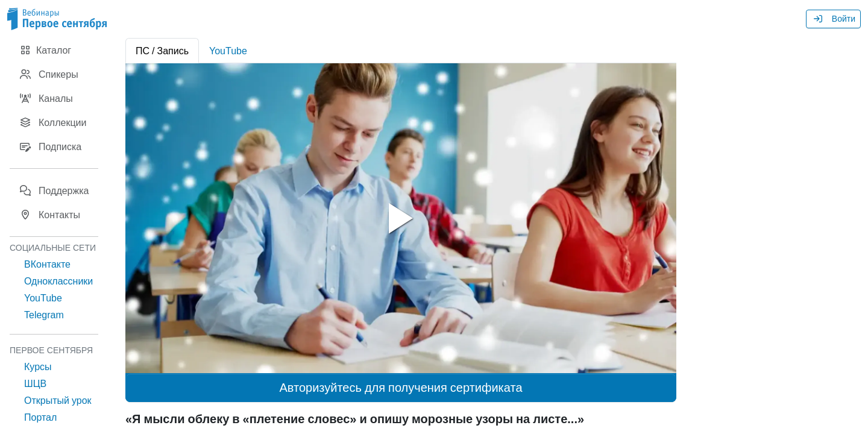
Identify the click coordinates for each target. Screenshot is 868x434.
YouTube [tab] (228, 51)
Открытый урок (58, 400)
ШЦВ (35, 383)
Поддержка (54, 190)
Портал (40, 417)
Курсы (38, 366)
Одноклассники (58, 281)
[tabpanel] (401, 218)
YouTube (43, 298)
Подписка (50, 146)
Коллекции (53, 122)
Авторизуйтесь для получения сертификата (401, 388)
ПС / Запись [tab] (162, 51)
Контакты (50, 215)
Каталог (45, 50)
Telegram (44, 315)
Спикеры (49, 74)
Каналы (46, 98)
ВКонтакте (47, 264)
